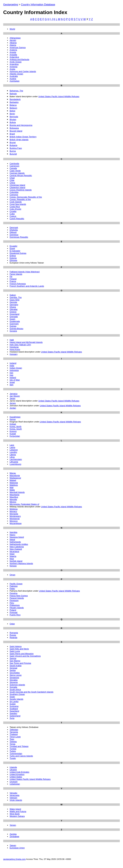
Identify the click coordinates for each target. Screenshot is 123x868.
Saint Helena (16, 646)
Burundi (13, 154)
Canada (13, 168)
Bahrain (13, 94)
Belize (12, 111)
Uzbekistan (15, 784)
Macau (13, 473)
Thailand (14, 734)
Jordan (13, 408)
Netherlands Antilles (19, 544)
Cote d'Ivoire (15, 209)
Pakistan (14, 586)
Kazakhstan (15, 417)
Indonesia (14, 370)
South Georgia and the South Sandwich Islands (31, 692)
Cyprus (13, 216)
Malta (12, 490)
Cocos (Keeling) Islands (21, 190)
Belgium (13, 108)
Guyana (13, 331)
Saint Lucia (15, 651)
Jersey (13, 403)
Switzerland (15, 716)
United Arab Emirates (19, 772)
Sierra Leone (16, 675)
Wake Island (15, 809)
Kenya (13, 419)
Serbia (13, 670)
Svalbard (14, 709)
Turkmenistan (16, 753)
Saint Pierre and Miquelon (22, 654)
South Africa (15, 690)
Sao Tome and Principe (20, 663)
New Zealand (16, 549)
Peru (12, 603)
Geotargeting (11, 5)
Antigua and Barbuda (19, 59)
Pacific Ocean (16, 584)
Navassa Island (17, 537)
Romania (14, 633)
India (12, 366)
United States (16, 777)
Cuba (12, 214)
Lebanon (14, 450)
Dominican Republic (19, 237)
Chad (12, 178)
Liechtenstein (16, 459)
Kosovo (13, 431)
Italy (12, 385)
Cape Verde (15, 171)
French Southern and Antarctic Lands (27, 286)
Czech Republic (17, 219)
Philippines (15, 605)
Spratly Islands (16, 699)
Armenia (13, 67)
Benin (12, 114)
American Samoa (18, 47)
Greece (13, 312)
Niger (12, 554)
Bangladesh (15, 99)
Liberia (13, 455)
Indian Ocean (16, 368)
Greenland (14, 314)
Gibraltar (14, 309)
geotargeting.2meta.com (14, 859)
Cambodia (14, 163)
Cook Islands (16, 202)
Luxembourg (15, 464)
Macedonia (15, 475)
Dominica (14, 235)
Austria (13, 79)
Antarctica (14, 57)
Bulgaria (13, 145)
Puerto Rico (15, 615)
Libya (12, 457)
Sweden (13, 713)
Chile (12, 180)
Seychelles (15, 673)
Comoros (14, 195)
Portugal (13, 612)
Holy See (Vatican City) (20, 345)
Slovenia (14, 682)
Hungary (14, 354)
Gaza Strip (14, 300)
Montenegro (15, 516)
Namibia (13, 532)
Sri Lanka (14, 701)
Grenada (14, 317)
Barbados (14, 102)
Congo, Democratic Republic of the (26, 197)
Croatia (13, 211)
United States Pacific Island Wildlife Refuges (59, 96)
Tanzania (14, 732)
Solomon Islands (17, 685)
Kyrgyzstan (15, 436)
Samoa (13, 658)
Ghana (13, 307)
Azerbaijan (14, 81)
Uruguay (14, 782)
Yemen (13, 825)
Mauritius (14, 497)
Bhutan (13, 119)
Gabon (13, 295)
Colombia (14, 192)
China (12, 183)
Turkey (13, 751)
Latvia (12, 447)
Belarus (13, 105)
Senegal (13, 668)
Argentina (14, 64)
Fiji (11, 276)
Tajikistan (14, 730)
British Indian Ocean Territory (23, 137)
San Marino (15, 661)
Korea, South (16, 429)
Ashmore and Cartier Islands (23, 71)
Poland (13, 610)
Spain (12, 697)
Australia (14, 76)
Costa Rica (15, 207)
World (12, 29)
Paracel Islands (17, 598)
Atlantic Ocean (16, 74)
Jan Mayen (15, 396)
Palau (12, 588)
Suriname (14, 706)
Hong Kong (15, 349)
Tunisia (13, 749)
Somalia (13, 687)
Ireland (13, 378)
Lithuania (14, 462)
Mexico (13, 502)
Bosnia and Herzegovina (21, 125)
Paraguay (14, 600)
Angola (13, 52)
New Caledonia (17, 547)
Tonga (12, 744)
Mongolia (14, 514)
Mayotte (13, 499)
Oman (12, 575)
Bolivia (13, 122)
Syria (12, 718)
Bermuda (14, 117)
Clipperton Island (17, 187)
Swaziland (14, 711)
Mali (12, 487)
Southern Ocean (17, 694)
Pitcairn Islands (17, 608)
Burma (13, 151)
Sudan (13, 704)
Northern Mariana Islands (21, 563)
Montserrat (15, 519)
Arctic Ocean (16, 62)
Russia (13, 635)
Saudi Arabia (16, 666)
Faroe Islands (16, 274)
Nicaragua (14, 551)
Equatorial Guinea (18, 253)
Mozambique (16, 523)
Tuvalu (13, 758)
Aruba (12, 69)
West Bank (15, 814)
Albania (13, 43)
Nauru (12, 535)
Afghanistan (15, 38)
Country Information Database (38, 5)
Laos (12, 445)
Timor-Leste (15, 737)
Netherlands (15, 542)
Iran (11, 373)
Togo (12, 739)
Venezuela (14, 795)
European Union (17, 848)
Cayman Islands (17, 173)
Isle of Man (15, 380)
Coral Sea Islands (18, 204)
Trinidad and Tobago (19, 746)
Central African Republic (21, 175)
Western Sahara (17, 816)
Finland (13, 279)
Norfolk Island (16, 561)
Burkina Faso (16, 148)
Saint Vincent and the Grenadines (25, 656)
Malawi (13, 480)
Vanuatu (13, 793)
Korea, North (16, 426)
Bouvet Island (16, 131)
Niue (12, 559)
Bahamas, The (16, 91)
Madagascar (15, 478)
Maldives (14, 485)
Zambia (13, 834)
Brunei (13, 142)
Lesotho (13, 452)
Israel (12, 382)
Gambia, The (16, 297)
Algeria (13, 45)
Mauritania (14, 495)
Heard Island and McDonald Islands (26, 342)
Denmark (14, 227)
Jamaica (13, 394)
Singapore (14, 678)
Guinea (13, 326)
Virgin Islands (16, 800)
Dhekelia (14, 230)
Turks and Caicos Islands (21, 756)
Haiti (12, 340)
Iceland (13, 363)
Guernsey (14, 324)
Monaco (13, 511)
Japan (12, 398)
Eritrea (13, 256)
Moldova (14, 509)
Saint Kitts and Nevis (19, 649)
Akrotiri (13, 40)
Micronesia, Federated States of (24, 504)
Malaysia (14, 483)
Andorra (13, 50)
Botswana (14, 128)
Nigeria (13, 556)
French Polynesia (18, 284)
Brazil (12, 134)
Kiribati (13, 424)
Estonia (13, 258)
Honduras (14, 347)
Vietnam (13, 798)
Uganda (13, 767)
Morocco (14, 521)
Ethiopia (13, 260)
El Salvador (15, 251)
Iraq (11, 375)
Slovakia (14, 680)
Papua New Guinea (19, 596)
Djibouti (13, 232)
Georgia (13, 302)
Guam (12, 319)
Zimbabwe (14, 836)
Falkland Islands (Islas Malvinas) (25, 272)
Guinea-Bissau (16, 329)
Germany (14, 305)
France (13, 281)
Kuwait (13, 434)
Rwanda (13, 637)
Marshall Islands (17, 492)
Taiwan (13, 845)
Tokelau (13, 742)
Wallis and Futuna (18, 811)
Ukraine (13, 770)
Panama (13, 593)
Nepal (12, 539)
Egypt (12, 248)
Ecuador (13, 246)
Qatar (12, 624)
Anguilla (13, 55)
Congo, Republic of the (20, 199)
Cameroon (14, 166)
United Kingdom (17, 774)
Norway (13, 566)
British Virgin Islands (19, 140)
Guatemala (15, 321)
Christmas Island (17, 185)
